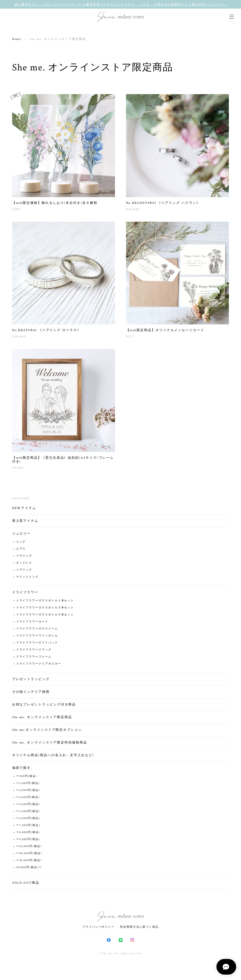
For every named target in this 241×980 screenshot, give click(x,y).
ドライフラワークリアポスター (39, 665)
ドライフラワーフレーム (34, 658)
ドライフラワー (25, 594)
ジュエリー (22, 535)
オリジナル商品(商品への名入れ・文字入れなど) (53, 757)
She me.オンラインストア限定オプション (47, 731)
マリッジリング (27, 578)
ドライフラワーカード (32, 623)
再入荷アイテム (25, 522)
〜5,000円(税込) (28, 813)
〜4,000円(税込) (28, 806)
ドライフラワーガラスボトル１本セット (45, 602)
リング (21, 543)
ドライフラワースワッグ (34, 651)
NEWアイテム (24, 510)
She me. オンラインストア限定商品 (42, 719)
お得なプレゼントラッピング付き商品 (44, 706)
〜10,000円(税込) (29, 848)
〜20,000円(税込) (29, 855)
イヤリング (24, 557)
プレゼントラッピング (31, 681)
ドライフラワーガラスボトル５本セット (45, 616)
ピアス (21, 550)
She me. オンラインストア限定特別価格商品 (50, 744)
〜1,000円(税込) (28, 785)
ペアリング (24, 571)
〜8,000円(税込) (28, 834)
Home (17, 39)
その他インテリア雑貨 (31, 693)
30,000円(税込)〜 (29, 869)
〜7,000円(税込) (28, 827)
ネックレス (24, 564)
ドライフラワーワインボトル (37, 637)
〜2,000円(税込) (28, 792)
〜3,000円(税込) (28, 799)
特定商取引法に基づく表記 (139, 927)
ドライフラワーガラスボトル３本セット (45, 609)
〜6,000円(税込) (28, 820)
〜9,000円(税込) (28, 841)
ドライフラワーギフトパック (37, 644)
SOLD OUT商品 (26, 884)
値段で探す (22, 769)
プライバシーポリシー (98, 927)
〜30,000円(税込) (29, 862)
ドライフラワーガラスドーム (37, 630)
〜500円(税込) (27, 778)
